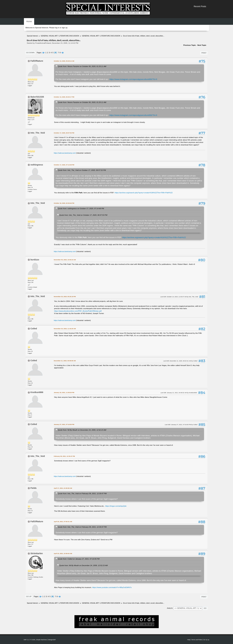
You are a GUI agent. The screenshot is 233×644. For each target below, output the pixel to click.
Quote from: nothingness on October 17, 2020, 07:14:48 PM (81, 208)
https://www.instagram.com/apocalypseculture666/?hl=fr (133, 79)
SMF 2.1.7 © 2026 (29, 640)
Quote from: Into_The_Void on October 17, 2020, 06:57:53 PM (82, 170)
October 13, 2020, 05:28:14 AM (64, 61)
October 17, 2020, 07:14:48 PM (64, 165)
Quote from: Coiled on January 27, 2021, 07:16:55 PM (79, 559)
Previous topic (190, 45)
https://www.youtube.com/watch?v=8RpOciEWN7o (112, 587)
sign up (64, 28)
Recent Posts (200, 6)
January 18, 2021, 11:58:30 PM (64, 392)
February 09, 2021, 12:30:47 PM (64, 456)
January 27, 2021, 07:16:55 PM (64, 424)
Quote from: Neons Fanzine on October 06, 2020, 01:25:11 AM (82, 66)
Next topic (202, 45)
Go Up (29, 596)
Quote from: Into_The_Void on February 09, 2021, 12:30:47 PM (82, 493)
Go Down (30, 53)
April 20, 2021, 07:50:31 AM (63, 522)
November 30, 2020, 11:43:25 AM (65, 329)
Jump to (170, 608)
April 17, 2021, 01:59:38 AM (63, 488)
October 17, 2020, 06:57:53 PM (64, 133)
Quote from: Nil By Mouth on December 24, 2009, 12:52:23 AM (82, 430)
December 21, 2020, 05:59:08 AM (65, 361)
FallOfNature (37, 61)
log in (57, 28)
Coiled (34, 329)
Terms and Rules (197, 640)
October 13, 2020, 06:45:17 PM (64, 97)
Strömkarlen (37, 553)
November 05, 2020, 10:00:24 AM (65, 260)
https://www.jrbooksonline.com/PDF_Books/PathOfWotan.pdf (78, 311)
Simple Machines (42, 640)
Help (189, 640)
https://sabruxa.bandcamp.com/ (65, 153)
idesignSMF (52, 640)
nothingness (37, 165)
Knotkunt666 (37, 392)
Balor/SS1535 (37, 97)
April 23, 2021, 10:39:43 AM (63, 553)
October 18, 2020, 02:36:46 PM (64, 203)
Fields (34, 488)
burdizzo (35, 260)
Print (204, 53)
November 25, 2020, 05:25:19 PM (65, 297)
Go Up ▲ (206, 640)
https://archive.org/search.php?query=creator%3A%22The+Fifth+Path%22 (144, 193)
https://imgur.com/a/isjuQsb (116, 506)
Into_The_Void (38, 133)
